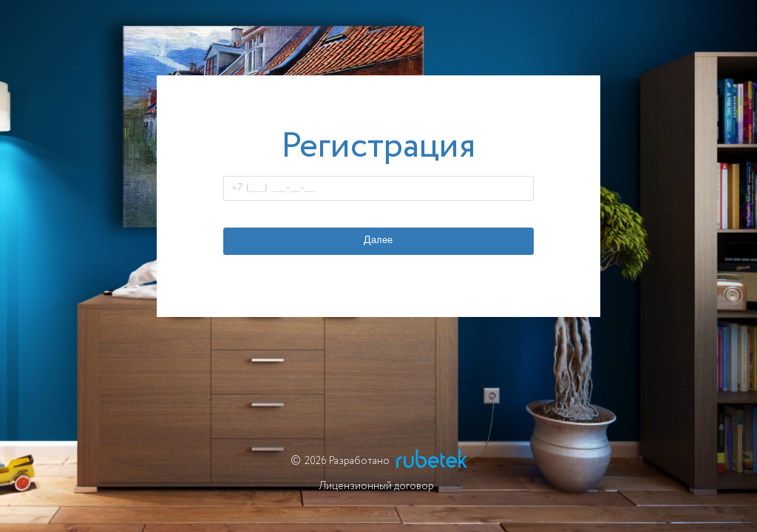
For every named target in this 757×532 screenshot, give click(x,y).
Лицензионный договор (376, 486)
